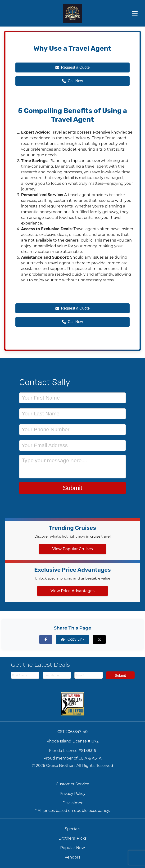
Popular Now (72, 848)
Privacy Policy (73, 794)
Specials (72, 829)
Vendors (72, 857)
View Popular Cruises (72, 549)
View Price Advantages (72, 591)
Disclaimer (72, 803)
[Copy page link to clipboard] (72, 639)
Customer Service (73, 784)
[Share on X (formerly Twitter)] (99, 639)
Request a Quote (73, 67)
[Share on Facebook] (46, 639)
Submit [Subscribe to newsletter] (120, 675)
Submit (72, 488)
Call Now (72, 81)
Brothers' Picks (73, 838)
